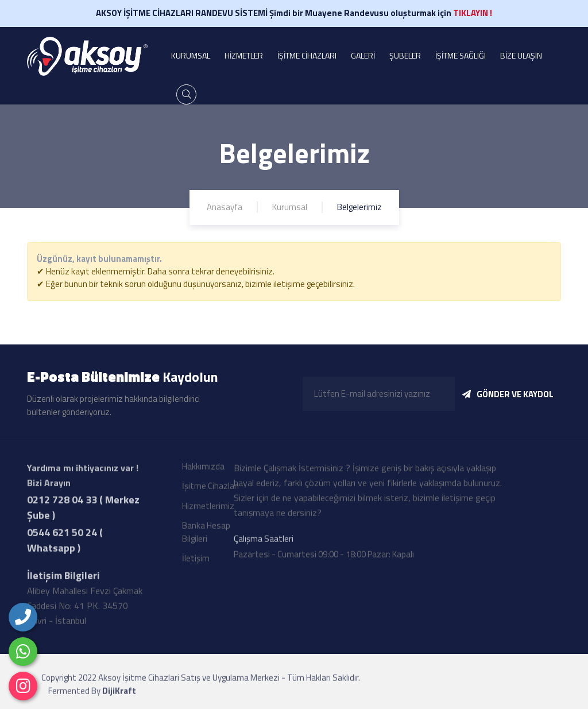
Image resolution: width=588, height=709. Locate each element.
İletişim (196, 561)
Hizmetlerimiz (208, 508)
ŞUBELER (405, 55)
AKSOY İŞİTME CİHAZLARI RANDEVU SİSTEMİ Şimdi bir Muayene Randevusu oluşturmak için (294, 13)
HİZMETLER (244, 55)
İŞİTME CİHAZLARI (307, 55)
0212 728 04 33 (62, 502)
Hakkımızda (203, 469)
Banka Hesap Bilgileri (206, 534)
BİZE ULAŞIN (521, 55)
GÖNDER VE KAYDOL (508, 394)
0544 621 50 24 (62, 535)
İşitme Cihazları (210, 488)
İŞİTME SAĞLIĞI (461, 55)
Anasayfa (225, 207)
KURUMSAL (191, 55)
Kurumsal (290, 207)
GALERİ (363, 55)
